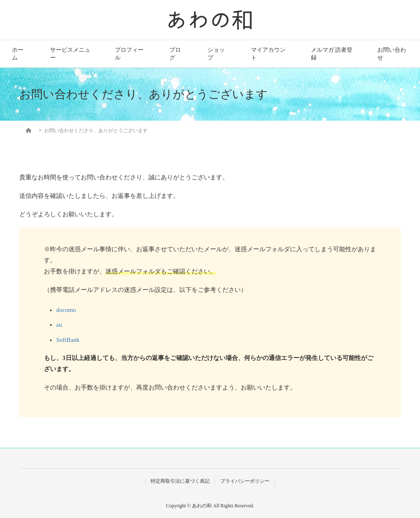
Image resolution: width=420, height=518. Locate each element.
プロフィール (129, 54)
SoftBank (68, 340)
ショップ (216, 54)
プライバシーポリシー (245, 481)
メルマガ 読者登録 (332, 54)
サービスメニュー (70, 54)
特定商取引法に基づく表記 (180, 481)
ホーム (18, 54)
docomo (66, 310)
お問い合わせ (392, 54)
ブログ (175, 54)
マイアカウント (268, 54)
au (59, 325)
